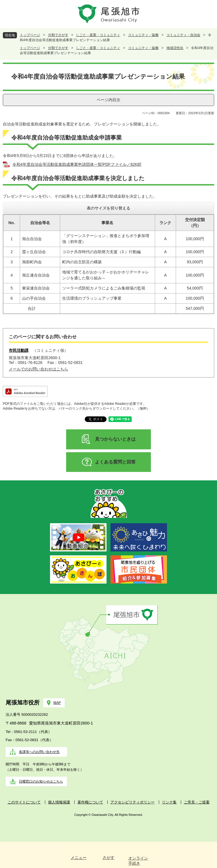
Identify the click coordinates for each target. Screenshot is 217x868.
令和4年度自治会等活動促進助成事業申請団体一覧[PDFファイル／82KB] (77, 164)
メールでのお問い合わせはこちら (38, 369)
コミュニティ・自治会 (183, 35)
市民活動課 (19, 350)
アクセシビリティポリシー (133, 802)
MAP (57, 703)
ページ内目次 (108, 100)
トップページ (30, 35)
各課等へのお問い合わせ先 (39, 752)
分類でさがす (58, 35)
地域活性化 (175, 48)
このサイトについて (24, 802)
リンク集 (169, 802)
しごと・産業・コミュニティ (98, 35)
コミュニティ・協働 (143, 35)
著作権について (90, 802)
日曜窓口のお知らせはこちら (41, 781)
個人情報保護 (59, 802)
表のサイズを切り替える (108, 208)
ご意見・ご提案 (197, 802)
